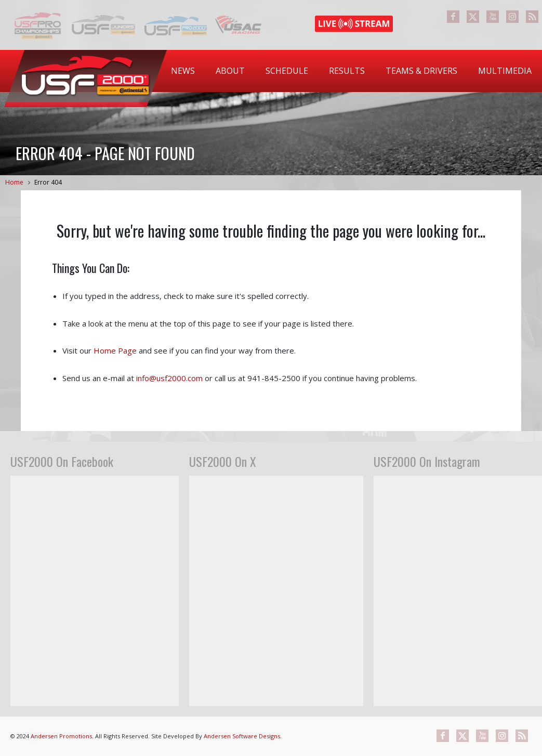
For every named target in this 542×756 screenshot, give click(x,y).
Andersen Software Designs (242, 736)
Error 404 (48, 182)
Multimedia (505, 71)
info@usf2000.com (169, 378)
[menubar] (351, 71)
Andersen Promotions (61, 736)
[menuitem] (183, 71)
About (230, 71)
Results (347, 71)
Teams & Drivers (421, 71)
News (183, 71)
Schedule (287, 71)
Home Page (115, 350)
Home (14, 182)
